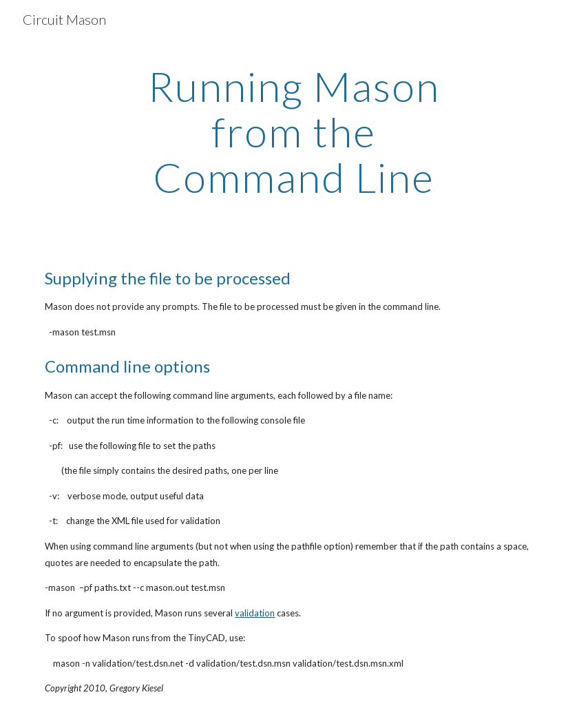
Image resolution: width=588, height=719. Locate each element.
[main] (294, 132)
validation (255, 613)
